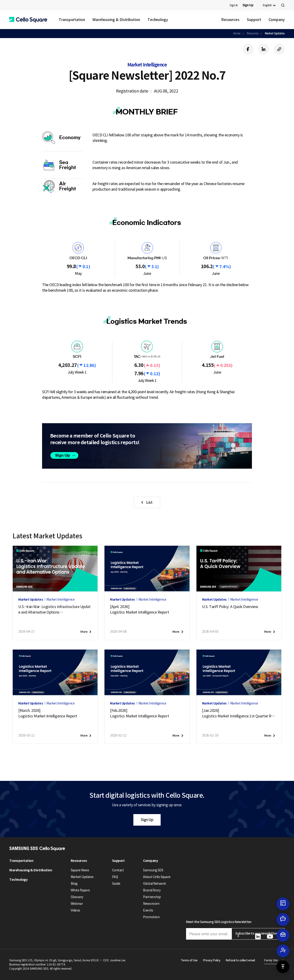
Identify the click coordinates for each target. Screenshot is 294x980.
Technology (158, 20)
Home (237, 33)
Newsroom (151, 904)
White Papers (80, 890)
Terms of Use (189, 960)
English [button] (267, 5)
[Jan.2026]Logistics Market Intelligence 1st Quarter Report (239, 713)
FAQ (115, 877)
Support (254, 20)
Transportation (72, 20)
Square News (80, 870)
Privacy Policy (212, 960)
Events (148, 910)
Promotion (151, 917)
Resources (230, 20)
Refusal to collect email (240, 960)
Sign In (234, 5)
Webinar (77, 904)
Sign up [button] (67, 456)
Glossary (77, 897)
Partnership (152, 897)
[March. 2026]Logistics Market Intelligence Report (48, 713)
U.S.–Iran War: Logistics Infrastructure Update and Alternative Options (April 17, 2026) (54, 610)
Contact (118, 870)
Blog (74, 884)
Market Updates (275, 33)
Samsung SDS (153, 870)
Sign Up (147, 820)
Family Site (271, 960)
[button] (28, 20)
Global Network (154, 884)
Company (277, 20)
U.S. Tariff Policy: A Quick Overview (230, 607)
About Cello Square (157, 877)
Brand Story (152, 890)
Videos (75, 910)
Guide (116, 884)
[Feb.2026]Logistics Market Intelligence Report (139, 713)
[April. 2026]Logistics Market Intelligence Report (139, 609)
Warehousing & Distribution (116, 20)
